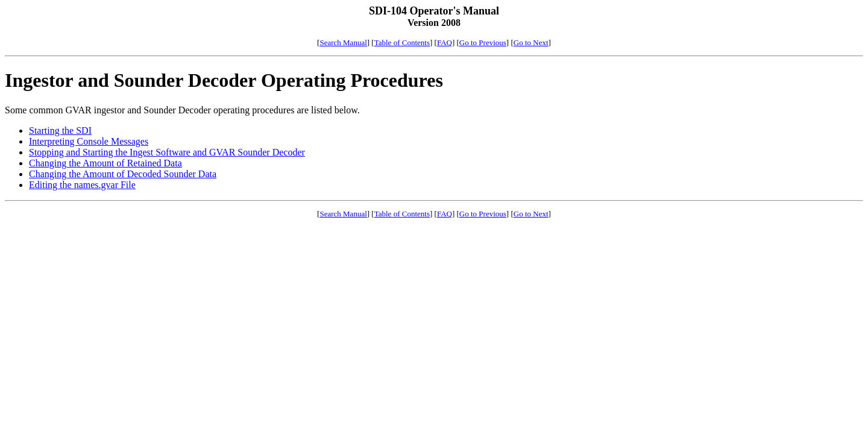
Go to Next (531, 42)
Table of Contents (402, 42)
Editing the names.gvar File (82, 185)
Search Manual (343, 42)
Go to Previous (483, 42)
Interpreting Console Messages (89, 141)
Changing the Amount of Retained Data (105, 163)
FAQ (445, 42)
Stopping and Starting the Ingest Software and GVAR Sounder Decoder (167, 152)
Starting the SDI (60, 131)
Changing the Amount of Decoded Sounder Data (123, 174)
